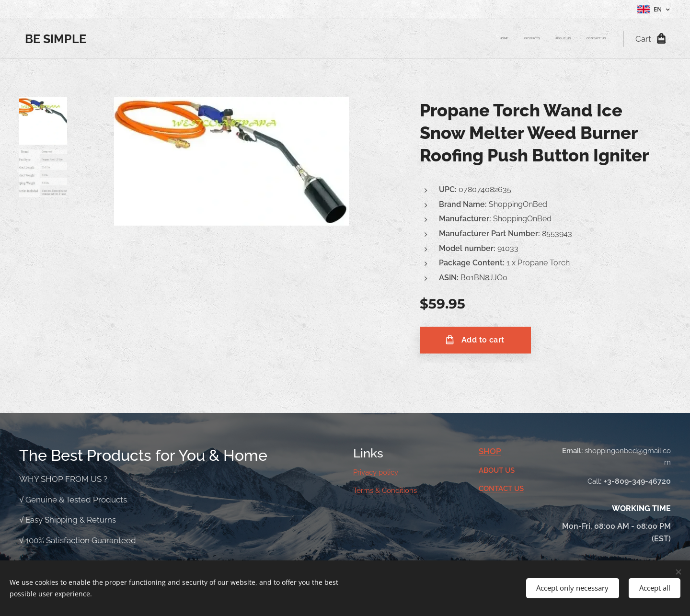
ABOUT (492, 470)
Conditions (400, 491)
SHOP (490, 451)
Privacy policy (376, 472)
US (510, 470)
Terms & (368, 491)
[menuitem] (563, 39)
